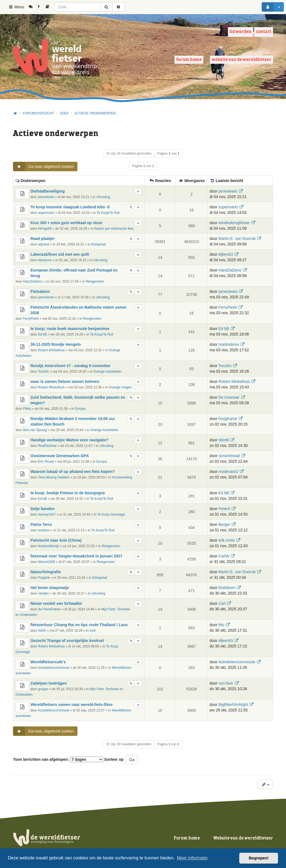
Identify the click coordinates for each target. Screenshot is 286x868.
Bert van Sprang (35, 430)
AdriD (42, 631)
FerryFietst (31, 319)
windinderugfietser (234, 223)
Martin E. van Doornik (237, 239)
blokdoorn (227, 588)
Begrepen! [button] (259, 858)
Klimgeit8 (45, 229)
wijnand (43, 244)
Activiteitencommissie (54, 668)
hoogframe (228, 419)
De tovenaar (229, 397)
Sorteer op (114, 759)
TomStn (43, 372)
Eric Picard (46, 462)
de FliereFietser (49, 609)
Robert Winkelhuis (51, 350)
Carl (222, 603)
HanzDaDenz (33, 281)
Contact (264, 32)
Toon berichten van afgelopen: (58, 759)
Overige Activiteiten (107, 372)
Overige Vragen (120, 387)
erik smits (227, 540)
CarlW (224, 556)
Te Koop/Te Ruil (108, 213)
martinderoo (229, 344)
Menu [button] (16, 7)
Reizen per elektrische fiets (114, 229)
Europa (80, 409)
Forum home (189, 60)
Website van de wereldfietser (241, 60)
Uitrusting (103, 197)
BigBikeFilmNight (233, 705)
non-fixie (226, 683)
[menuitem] (33, 7)
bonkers (44, 530)
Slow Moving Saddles (54, 477)
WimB (224, 440)
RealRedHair (47, 446)
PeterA (224, 509)
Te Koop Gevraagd (111, 514)
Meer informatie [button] (192, 858)
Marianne (45, 260)
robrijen (43, 593)
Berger (224, 524)
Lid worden (240, 32)
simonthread (229, 456)
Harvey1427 (47, 514)
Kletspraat (98, 244)
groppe (43, 689)
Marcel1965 (46, 562)
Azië (93, 631)
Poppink (44, 578)
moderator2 (228, 472)
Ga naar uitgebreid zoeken (44, 167)
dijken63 (226, 254)
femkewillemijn (49, 546)
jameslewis (46, 197)
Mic (222, 625)
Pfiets (27, 409)
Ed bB (42, 334)
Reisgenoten (95, 281)
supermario (46, 213)
